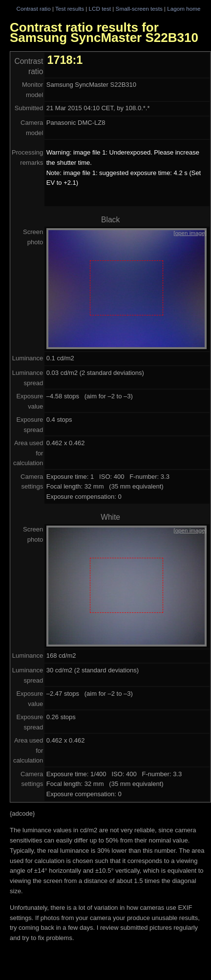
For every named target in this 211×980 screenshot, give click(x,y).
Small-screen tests (139, 9)
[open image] (190, 233)
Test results (70, 9)
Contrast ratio (33, 9)
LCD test (100, 9)
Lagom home (184, 9)
